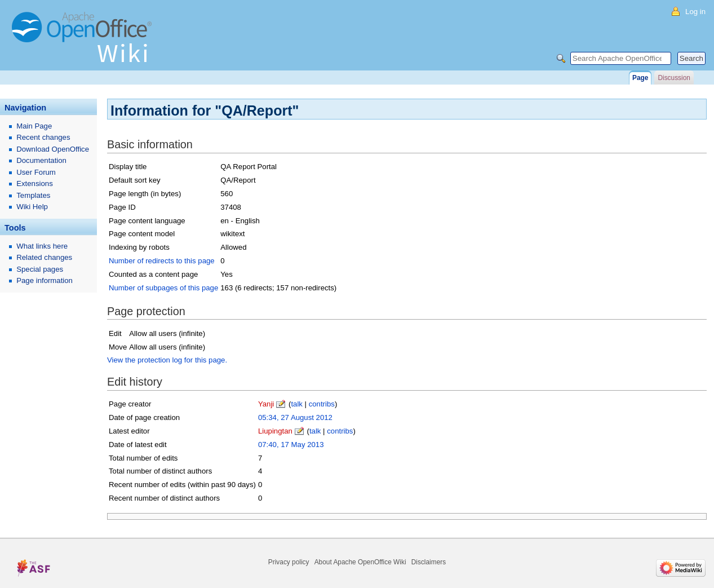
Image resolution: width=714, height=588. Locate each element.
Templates (33, 195)
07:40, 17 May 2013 (291, 445)
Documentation (41, 160)
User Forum (36, 172)
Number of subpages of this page (163, 288)
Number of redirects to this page (162, 261)
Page (640, 78)
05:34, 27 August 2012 (295, 417)
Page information (45, 280)
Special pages (40, 269)
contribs (322, 404)
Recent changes (43, 137)
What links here (42, 246)
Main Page (34, 126)
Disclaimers (429, 562)
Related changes (44, 257)
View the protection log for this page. (167, 360)
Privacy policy (289, 562)
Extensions (35, 184)
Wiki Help (32, 207)
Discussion (674, 78)
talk (297, 404)
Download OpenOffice (53, 149)
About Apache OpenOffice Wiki (360, 562)
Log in (695, 12)
